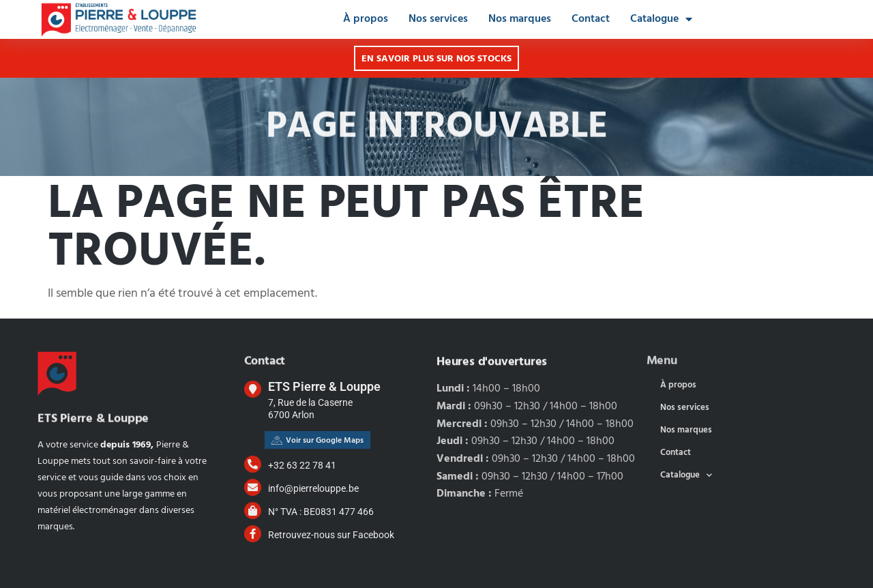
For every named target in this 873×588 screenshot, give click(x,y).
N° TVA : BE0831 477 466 (321, 512)
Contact (591, 19)
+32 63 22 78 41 (302, 465)
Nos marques (520, 19)
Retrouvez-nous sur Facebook (331, 535)
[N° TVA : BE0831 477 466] (253, 511)
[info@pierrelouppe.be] (253, 487)
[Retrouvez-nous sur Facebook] (253, 534)
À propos (366, 19)
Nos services (438, 19)
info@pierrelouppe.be (313, 488)
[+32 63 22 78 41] (253, 464)
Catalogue (661, 19)
